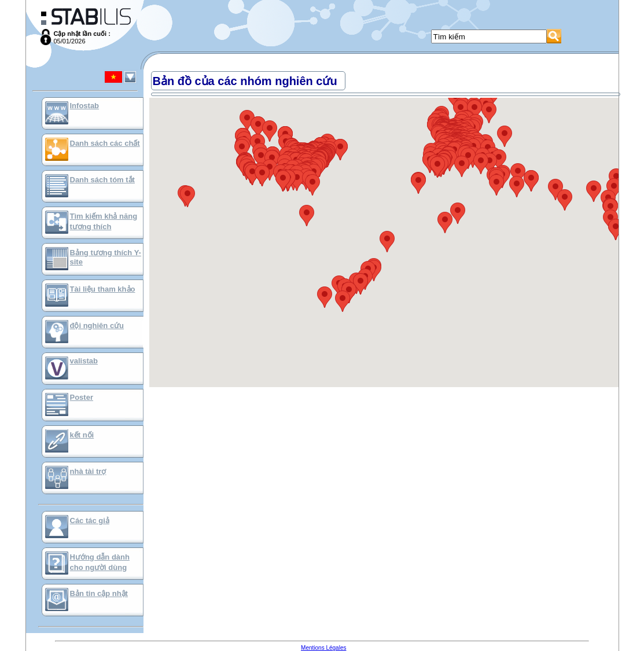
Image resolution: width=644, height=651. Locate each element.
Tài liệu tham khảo (103, 289)
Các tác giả (90, 521)
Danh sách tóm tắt (102, 180)
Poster (82, 397)
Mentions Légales (323, 648)
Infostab (85, 106)
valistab (84, 361)
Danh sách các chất (105, 143)
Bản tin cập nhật (99, 593)
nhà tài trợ (88, 471)
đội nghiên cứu (97, 325)
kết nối (82, 435)
